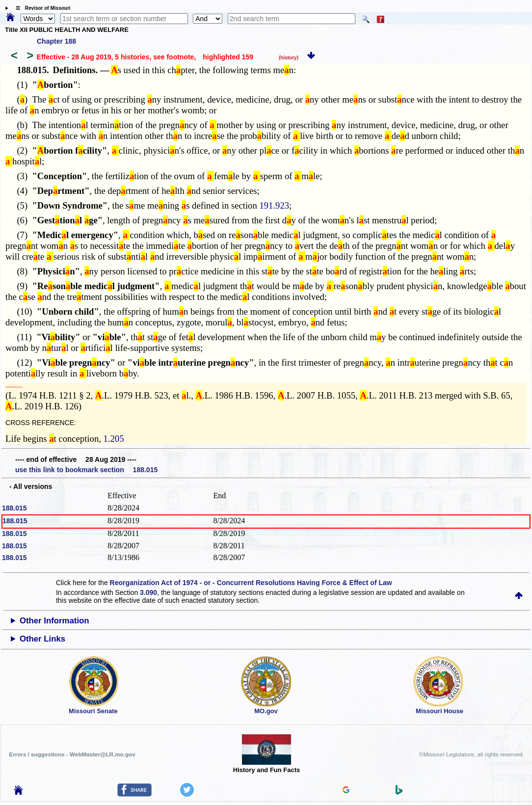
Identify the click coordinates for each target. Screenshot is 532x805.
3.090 (148, 592)
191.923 (274, 205)
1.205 (114, 439)
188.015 (14, 508)
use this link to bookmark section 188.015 (86, 470)
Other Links (42, 639)
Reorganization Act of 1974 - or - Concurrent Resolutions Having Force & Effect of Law (251, 583)
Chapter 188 (56, 41)
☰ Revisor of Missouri (41, 8)
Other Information (54, 621)
